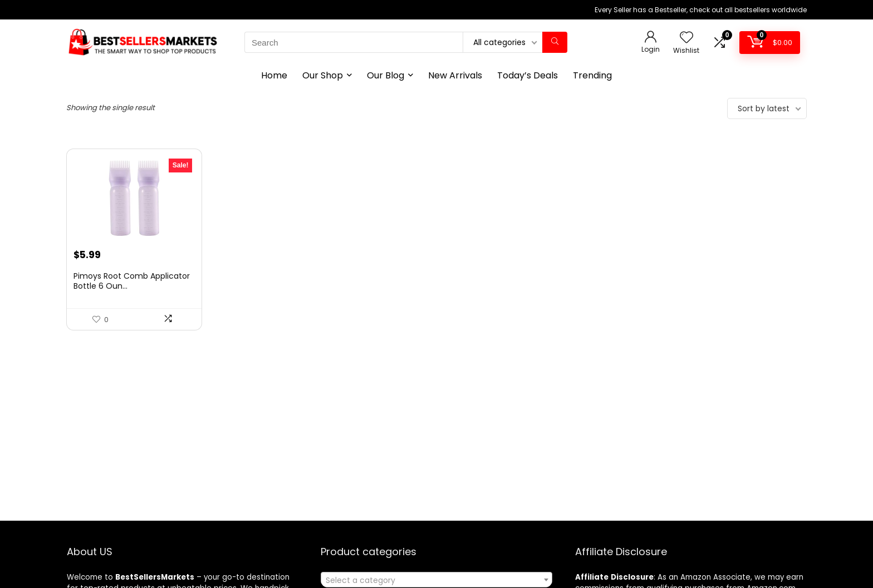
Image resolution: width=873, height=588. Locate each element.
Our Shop (323, 75)
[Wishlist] (686, 38)
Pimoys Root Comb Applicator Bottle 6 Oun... (132, 281)
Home (274, 75)
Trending (592, 75)
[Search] (555, 42)
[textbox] (436, 580)
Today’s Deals (528, 75)
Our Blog (386, 75)
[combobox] (436, 580)
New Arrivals (455, 75)
